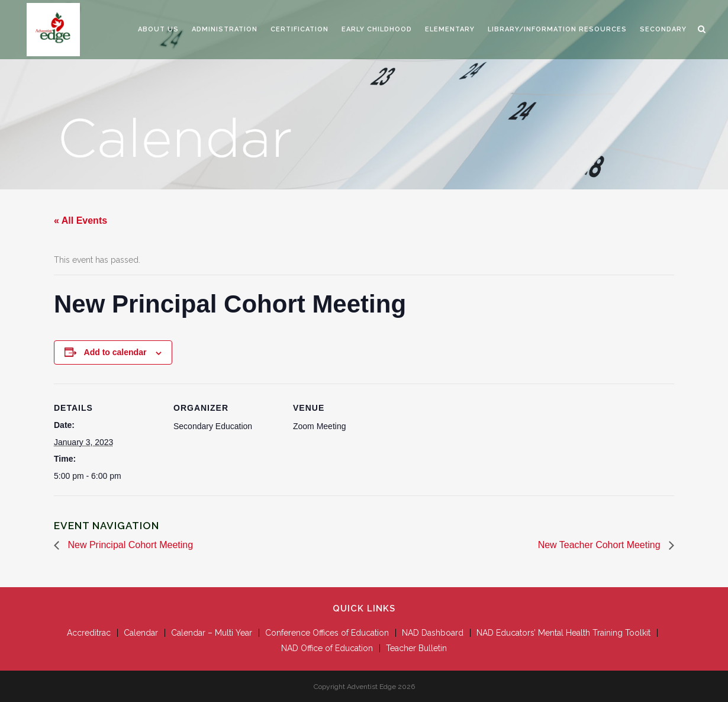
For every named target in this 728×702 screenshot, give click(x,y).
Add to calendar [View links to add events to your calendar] (115, 352)
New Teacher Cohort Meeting (600, 545)
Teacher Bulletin (416, 648)
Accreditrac (89, 633)
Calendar (141, 633)
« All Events (80, 220)
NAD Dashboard (433, 633)
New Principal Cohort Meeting (129, 545)
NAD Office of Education (327, 648)
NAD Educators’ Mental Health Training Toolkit (563, 633)
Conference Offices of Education (327, 633)
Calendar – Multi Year (212, 633)
